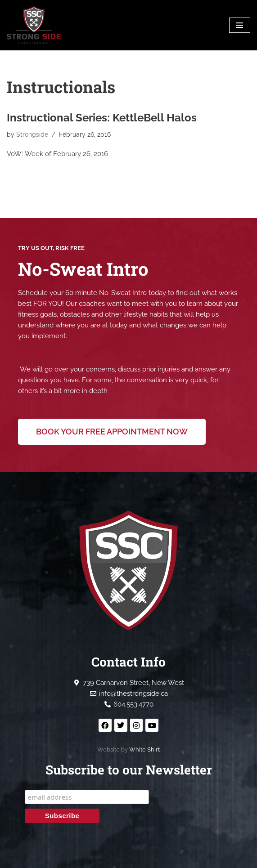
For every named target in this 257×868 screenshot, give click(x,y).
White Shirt (144, 749)
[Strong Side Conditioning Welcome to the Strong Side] (34, 25)
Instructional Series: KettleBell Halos (102, 118)
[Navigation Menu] (240, 25)
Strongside (32, 134)
